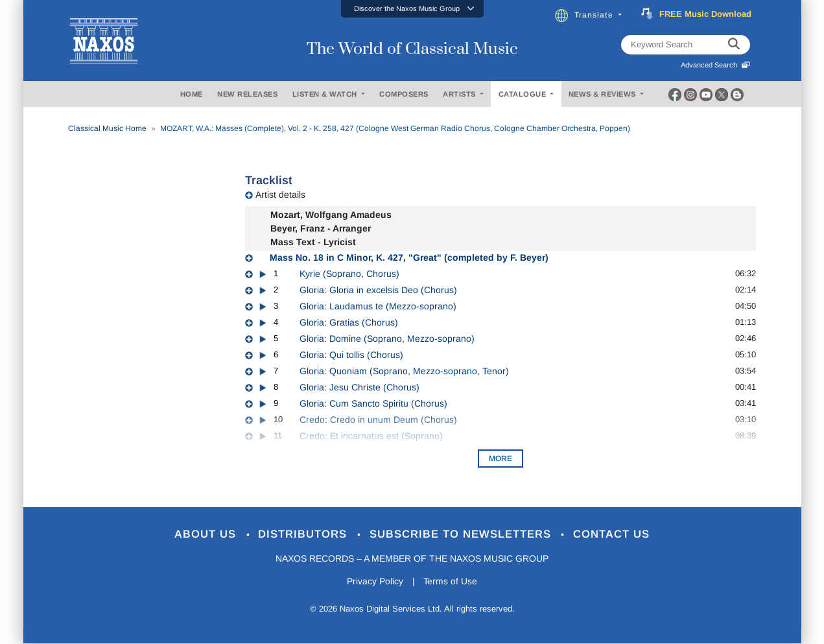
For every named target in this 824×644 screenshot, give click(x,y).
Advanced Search (715, 65)
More (500, 459)
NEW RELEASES (247, 94)
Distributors (304, 535)
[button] (412, 9)
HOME (192, 94)
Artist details (280, 195)
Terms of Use (451, 581)
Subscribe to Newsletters (462, 535)
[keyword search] (734, 45)
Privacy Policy (374, 581)
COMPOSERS (404, 94)
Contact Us (612, 535)
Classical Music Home (107, 128)
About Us (206, 535)
